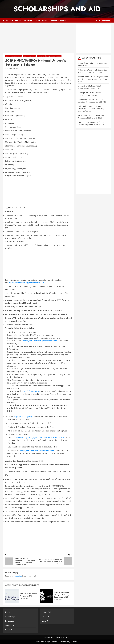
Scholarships (16, 20)
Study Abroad (42, 20)
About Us (45, 621)
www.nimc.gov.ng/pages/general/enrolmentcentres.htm (40, 437)
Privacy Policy (47, 612)
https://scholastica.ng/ (31, 391)
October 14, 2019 (11, 68)
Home (5, 20)
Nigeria (25, 56)
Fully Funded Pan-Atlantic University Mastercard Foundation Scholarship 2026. (92, 109)
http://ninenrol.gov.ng (23, 417)
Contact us (46, 616)
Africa (7, 56)
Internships (29, 20)
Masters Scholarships (16, 56)
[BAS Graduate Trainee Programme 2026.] (12, 596)
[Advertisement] (39, 39)
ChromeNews (63, 642)
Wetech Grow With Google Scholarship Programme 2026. (62, 595)
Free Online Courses (58, 20)
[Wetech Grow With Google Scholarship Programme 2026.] (46, 596)
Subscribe (104, 20)
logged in (18, 576)
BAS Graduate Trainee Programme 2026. (29, 595)
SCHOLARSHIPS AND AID (57, 9)
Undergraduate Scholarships (54, 56)
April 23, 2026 (25, 598)
